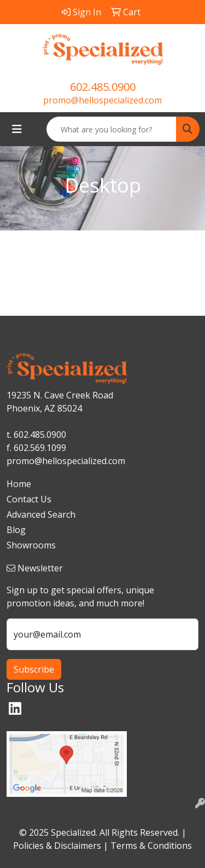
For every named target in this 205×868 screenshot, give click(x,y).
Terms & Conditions (151, 846)
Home (19, 484)
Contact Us (29, 499)
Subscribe (34, 669)
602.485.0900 (103, 87)
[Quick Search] (112, 129)
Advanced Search (41, 514)
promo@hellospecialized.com (102, 100)
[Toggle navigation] (17, 129)
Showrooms (31, 545)
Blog (16, 530)
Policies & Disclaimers (57, 846)
